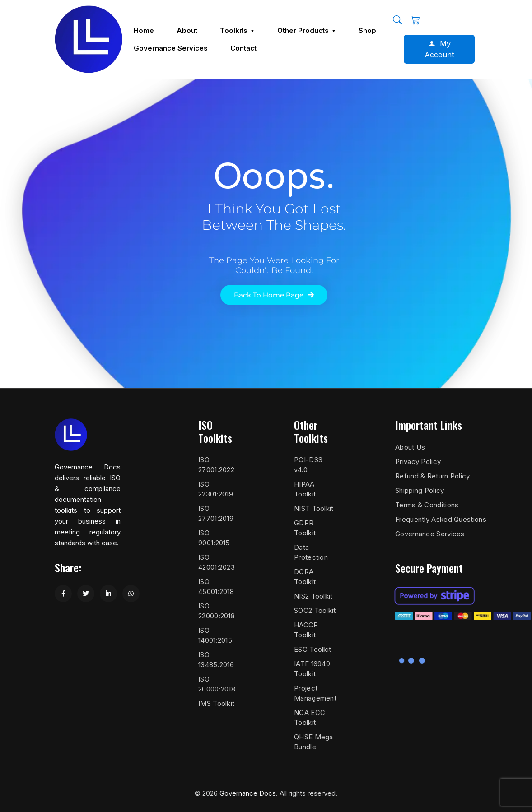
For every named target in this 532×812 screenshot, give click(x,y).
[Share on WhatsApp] (131, 594)
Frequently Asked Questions (441, 519)
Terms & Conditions (427, 505)
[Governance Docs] (89, 39)
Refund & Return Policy (433, 476)
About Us (410, 447)
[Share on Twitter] (86, 594)
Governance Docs (248, 793)
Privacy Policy (418, 462)
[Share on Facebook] (63, 594)
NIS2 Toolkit (313, 596)
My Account (439, 49)
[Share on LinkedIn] (108, 594)
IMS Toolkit (216, 703)
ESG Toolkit (313, 649)
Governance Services (430, 534)
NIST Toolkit (314, 508)
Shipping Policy (420, 490)
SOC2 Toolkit (315, 610)
